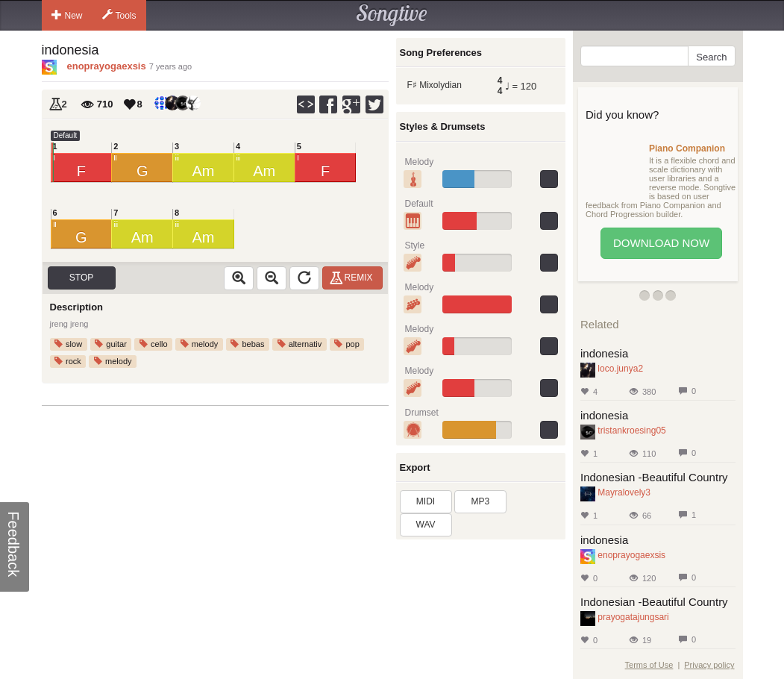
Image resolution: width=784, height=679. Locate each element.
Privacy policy (709, 665)
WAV (426, 525)
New (67, 15)
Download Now (661, 243)
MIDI (426, 501)
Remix (353, 278)
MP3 (481, 501)
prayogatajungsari (633, 617)
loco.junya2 (620, 369)
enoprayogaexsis (107, 66)
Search (711, 57)
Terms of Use (649, 665)
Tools (119, 15)
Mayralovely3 (624, 492)
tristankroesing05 (631, 431)
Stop (81, 278)
